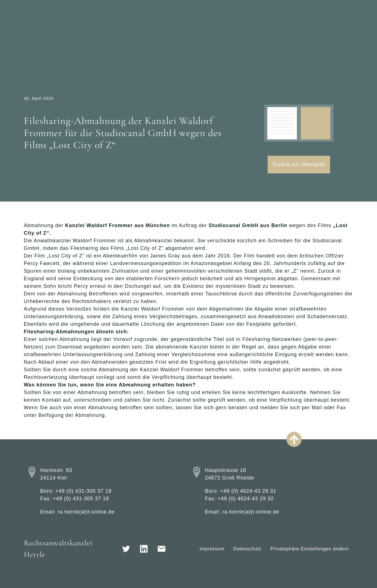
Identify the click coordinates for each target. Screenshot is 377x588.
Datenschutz (247, 549)
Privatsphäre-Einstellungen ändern (310, 549)
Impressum (212, 549)
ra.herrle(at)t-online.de (86, 512)
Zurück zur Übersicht (299, 164)
